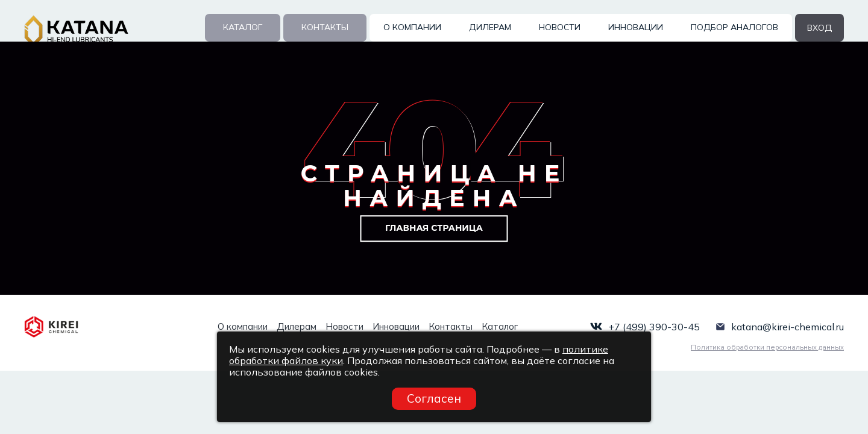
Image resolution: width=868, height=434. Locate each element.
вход (819, 27)
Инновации (636, 27)
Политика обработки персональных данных (767, 347)
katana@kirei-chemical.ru (788, 327)
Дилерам (490, 27)
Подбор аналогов (734, 27)
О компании (412, 27)
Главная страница (434, 228)
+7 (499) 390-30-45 (654, 327)
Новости (560, 27)
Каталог (243, 27)
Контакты (325, 27)
